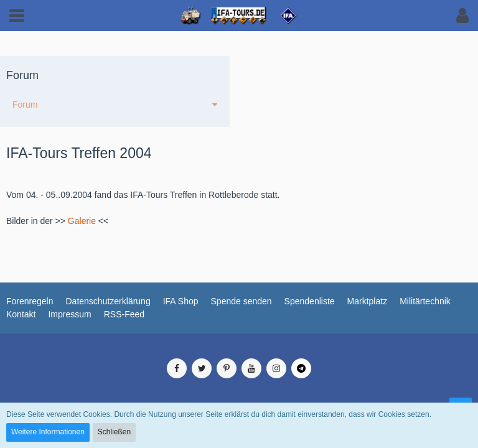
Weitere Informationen (48, 432)
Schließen (114, 432)
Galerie (82, 221)
